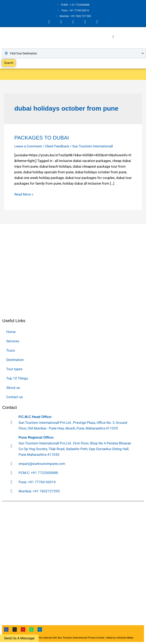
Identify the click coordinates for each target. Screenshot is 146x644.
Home (11, 332)
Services (13, 341)
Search (9, 63)
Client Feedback (57, 146)
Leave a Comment (28, 146)
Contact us (15, 397)
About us (13, 388)
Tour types (14, 369)
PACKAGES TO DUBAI (42, 138)
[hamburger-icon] (113, 37)
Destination (15, 360)
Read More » (24, 194)
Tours (11, 350)
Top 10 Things (17, 378)
